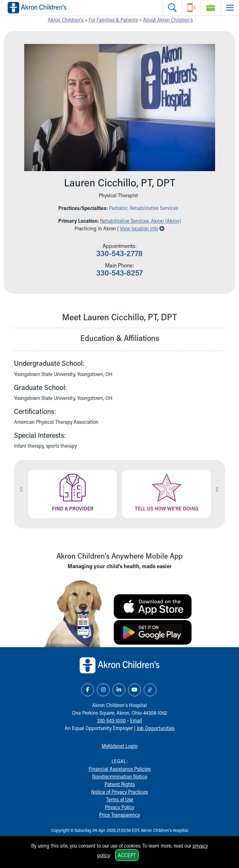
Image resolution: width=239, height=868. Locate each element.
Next (217, 489)
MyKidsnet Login (120, 746)
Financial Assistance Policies (120, 769)
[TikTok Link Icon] (150, 690)
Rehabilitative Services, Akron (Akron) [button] (141, 221)
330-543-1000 (111, 720)
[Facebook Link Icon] (88, 690)
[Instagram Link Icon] (103, 690)
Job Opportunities (156, 728)
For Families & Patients (113, 20)
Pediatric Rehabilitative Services (144, 208)
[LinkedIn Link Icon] (119, 690)
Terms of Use (120, 799)
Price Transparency (119, 815)
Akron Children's (66, 20)
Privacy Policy (119, 807)
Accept (127, 855)
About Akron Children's (168, 20)
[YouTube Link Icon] (134, 690)
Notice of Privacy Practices (119, 792)
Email (136, 720)
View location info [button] (142, 228)
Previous (21, 489)
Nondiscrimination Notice (120, 776)
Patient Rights (120, 784)
